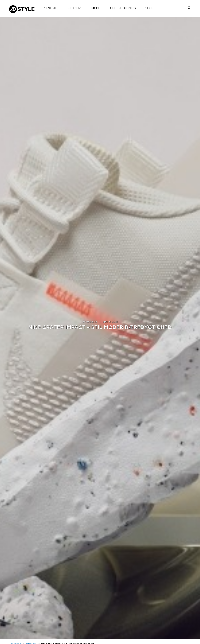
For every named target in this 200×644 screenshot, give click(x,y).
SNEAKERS (74, 8)
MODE (96, 8)
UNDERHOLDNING (123, 8)
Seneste (51, 8)
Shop (149, 8)
